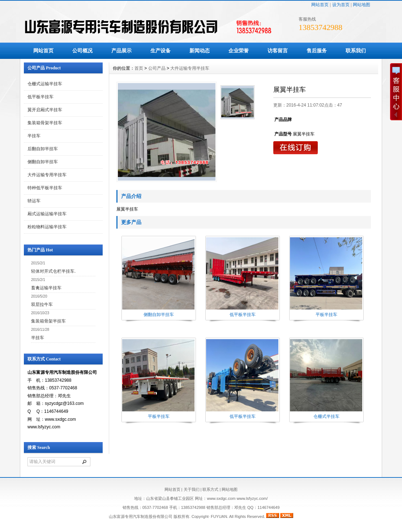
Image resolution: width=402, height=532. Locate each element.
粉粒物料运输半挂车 (47, 227)
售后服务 (317, 51)
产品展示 (121, 51)
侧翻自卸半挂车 (43, 162)
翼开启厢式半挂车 (45, 110)
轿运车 (34, 201)
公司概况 (82, 51)
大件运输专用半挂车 (47, 175)
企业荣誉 (239, 51)
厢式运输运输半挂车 (47, 214)
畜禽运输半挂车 (46, 288)
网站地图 (362, 5)
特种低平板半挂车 (45, 188)
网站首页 (320, 5)
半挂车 (34, 136)
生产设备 (161, 51)
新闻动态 (200, 51)
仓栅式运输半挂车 (45, 84)
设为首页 (341, 5)
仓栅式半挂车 (326, 416)
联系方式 (210, 489)
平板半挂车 (326, 315)
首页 (139, 68)
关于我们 (192, 489)
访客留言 (278, 51)
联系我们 (356, 51)
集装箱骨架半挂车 (45, 123)
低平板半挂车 (40, 97)
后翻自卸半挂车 (43, 149)
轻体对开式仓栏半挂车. (53, 271)
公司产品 (157, 68)
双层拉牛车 (42, 304)
